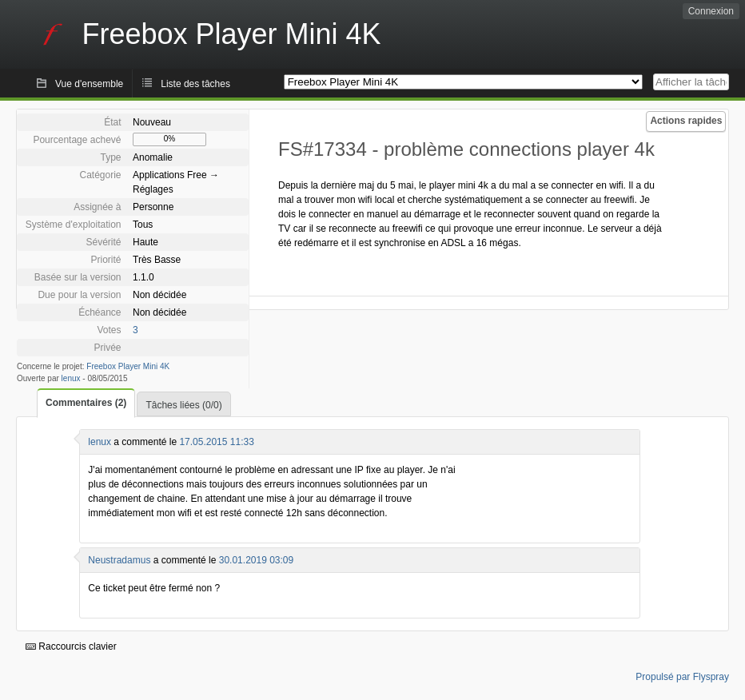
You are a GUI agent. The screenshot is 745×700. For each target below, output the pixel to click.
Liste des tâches (195, 84)
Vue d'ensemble (89, 84)
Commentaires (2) (86, 403)
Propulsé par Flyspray (682, 677)
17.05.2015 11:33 (216, 442)
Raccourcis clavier (71, 646)
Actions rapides (686, 121)
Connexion (711, 11)
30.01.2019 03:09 (256, 560)
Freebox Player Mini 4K (128, 366)
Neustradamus (119, 560)
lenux (71, 378)
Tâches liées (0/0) (183, 405)
